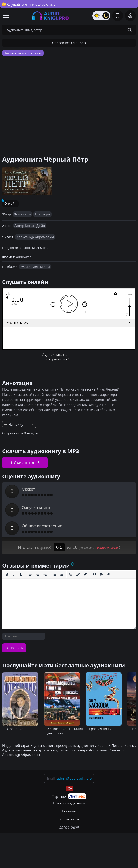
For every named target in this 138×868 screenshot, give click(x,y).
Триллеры (43, 214)
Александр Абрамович (35, 237)
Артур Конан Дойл (30, 226)
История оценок (108, 548)
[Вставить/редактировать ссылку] (78, 574)
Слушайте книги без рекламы (29, 4)
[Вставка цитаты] (95, 574)
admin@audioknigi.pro (74, 778)
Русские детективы (35, 267)
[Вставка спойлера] (102, 574)
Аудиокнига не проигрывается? (56, 357)
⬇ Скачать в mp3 (25, 463)
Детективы (22, 214)
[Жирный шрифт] (7, 574)
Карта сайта (69, 819)
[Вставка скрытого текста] (109, 574)
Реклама (69, 811)
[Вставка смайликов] (71, 574)
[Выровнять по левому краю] (31, 574)
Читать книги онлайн (23, 53)
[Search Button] (130, 30)
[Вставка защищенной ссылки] (85, 574)
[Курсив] (14, 574)
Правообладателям (69, 803)
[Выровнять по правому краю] (45, 574)
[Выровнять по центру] (38, 574)
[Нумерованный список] (62, 574)
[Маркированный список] (54, 574)
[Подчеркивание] (21, 574)
